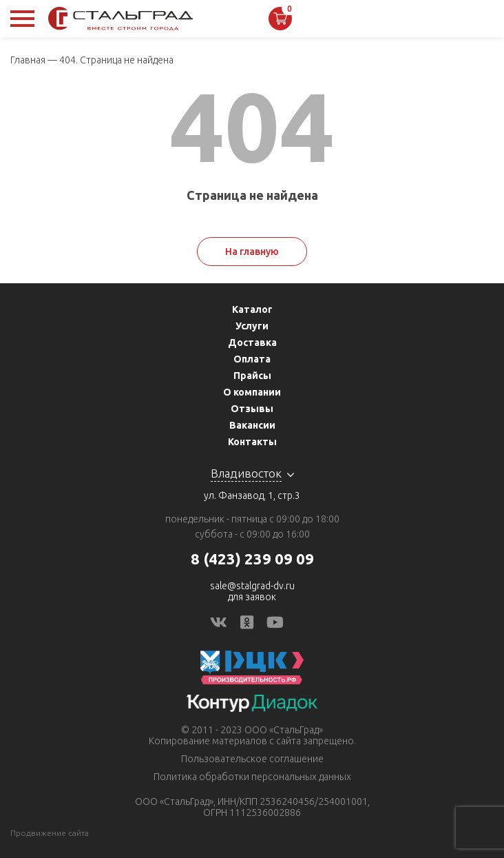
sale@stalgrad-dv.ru (252, 586)
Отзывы (252, 409)
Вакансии (252, 425)
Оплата (252, 359)
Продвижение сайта (50, 833)
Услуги (252, 326)
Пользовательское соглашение (252, 759)
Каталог (252, 309)
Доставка (252, 343)
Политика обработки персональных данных (252, 777)
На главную (252, 252)
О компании (252, 392)
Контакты (252, 442)
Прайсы (252, 376)
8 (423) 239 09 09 (252, 559)
